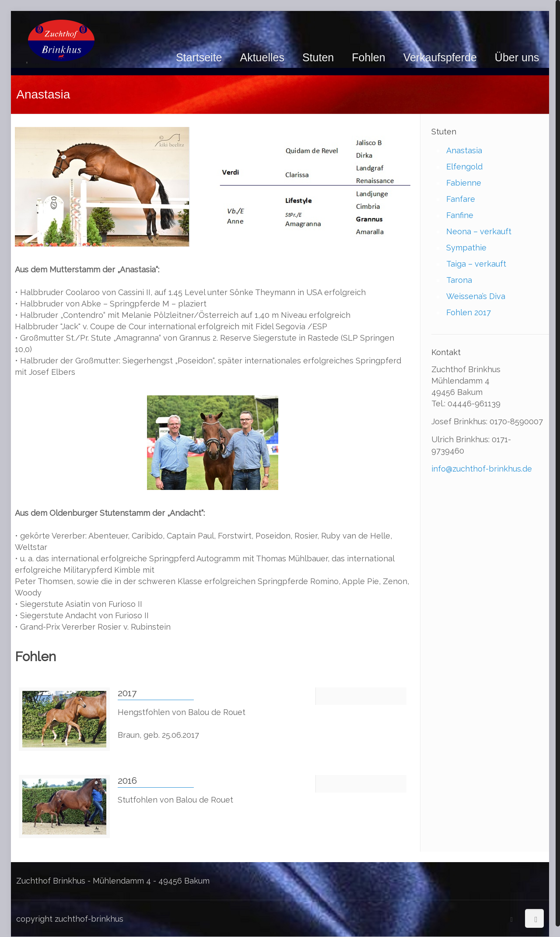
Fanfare (461, 199)
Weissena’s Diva (476, 296)
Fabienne (464, 183)
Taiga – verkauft (476, 264)
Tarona (459, 280)
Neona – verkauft (479, 231)
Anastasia (464, 150)
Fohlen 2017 (469, 312)
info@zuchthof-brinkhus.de (482, 469)
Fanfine (460, 215)
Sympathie (466, 248)
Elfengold (464, 167)
